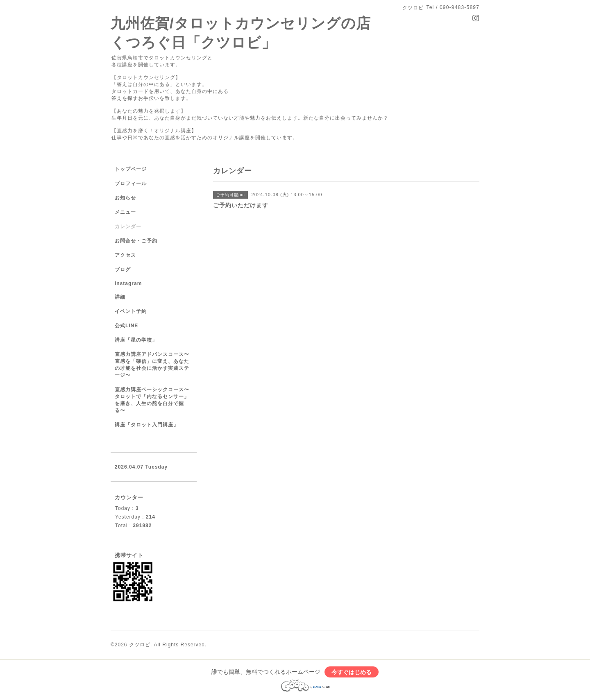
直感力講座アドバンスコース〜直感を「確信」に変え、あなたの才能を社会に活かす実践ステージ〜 (152, 365)
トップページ (131, 169)
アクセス (125, 255)
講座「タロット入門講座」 (147, 425)
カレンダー (128, 227)
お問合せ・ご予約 (136, 241)
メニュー (125, 212)
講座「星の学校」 (136, 340)
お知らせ (125, 198)
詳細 (120, 297)
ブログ (123, 270)
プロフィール (131, 183)
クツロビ (140, 645)
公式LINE (126, 326)
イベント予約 (131, 311)
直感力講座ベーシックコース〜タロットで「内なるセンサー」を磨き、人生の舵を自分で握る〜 (152, 400)
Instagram (128, 283)
